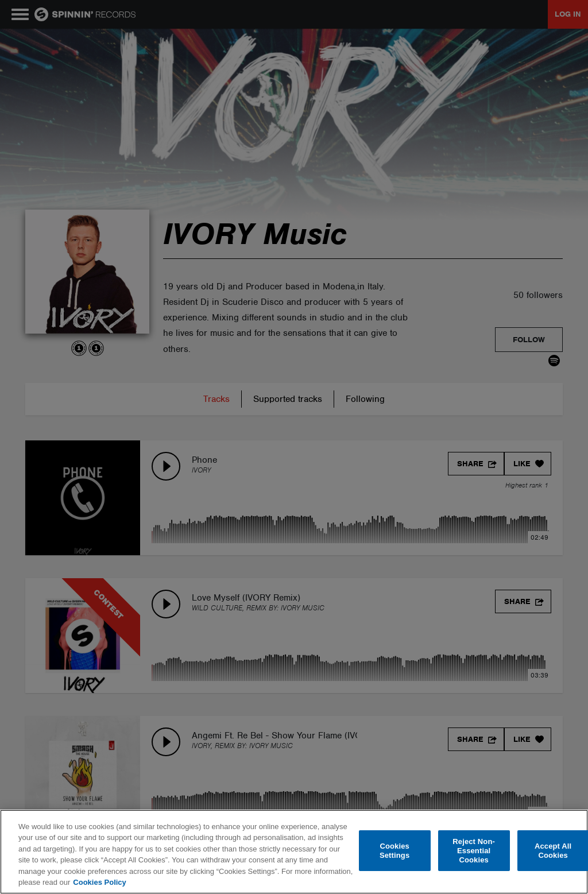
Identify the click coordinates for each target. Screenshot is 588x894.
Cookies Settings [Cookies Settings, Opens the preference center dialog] (394, 851)
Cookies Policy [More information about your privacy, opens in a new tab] (99, 882)
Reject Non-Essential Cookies (474, 851)
